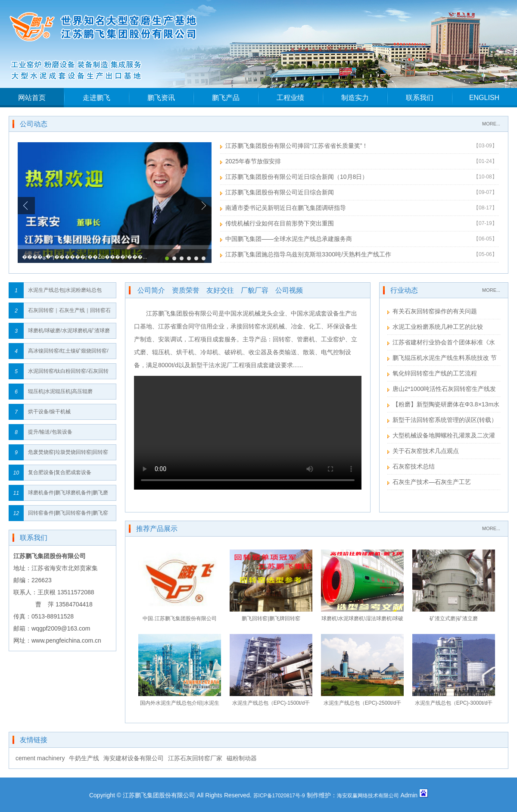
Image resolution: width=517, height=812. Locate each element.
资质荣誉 (186, 290)
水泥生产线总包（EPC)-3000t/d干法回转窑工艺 (454, 705)
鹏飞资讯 (161, 98)
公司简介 (151, 290)
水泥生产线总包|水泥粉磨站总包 (65, 290)
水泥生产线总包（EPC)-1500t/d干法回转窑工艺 (271, 705)
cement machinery (40, 758)
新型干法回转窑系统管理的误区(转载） (445, 420)
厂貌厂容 (255, 290)
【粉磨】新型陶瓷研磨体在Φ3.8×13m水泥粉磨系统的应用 (443, 405)
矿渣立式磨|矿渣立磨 (453, 618)
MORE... (491, 124)
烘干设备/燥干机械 (49, 412)
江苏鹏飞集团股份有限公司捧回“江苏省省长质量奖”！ (297, 146)
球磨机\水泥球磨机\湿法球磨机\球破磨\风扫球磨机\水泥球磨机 (362, 620)
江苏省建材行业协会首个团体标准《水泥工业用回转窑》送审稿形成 (441, 343)
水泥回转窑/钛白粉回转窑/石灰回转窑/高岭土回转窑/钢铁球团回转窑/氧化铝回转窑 (69, 373)
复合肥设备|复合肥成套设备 (60, 472)
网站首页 (32, 98)
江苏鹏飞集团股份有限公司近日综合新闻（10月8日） (297, 177)
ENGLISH (484, 98)
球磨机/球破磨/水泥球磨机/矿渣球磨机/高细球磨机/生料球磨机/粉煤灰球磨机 (69, 333)
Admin (409, 795)
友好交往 (220, 290)
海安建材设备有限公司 (134, 758)
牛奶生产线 (84, 758)
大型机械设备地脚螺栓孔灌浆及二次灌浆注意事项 (441, 436)
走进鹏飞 (97, 98)
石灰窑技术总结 (414, 466)
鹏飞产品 (226, 98)
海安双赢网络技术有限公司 (368, 796)
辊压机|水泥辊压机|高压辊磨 (60, 391)
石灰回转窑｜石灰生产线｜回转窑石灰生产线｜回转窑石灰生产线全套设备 (69, 313)
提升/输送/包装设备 (50, 432)
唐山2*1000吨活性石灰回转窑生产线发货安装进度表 (442, 390)
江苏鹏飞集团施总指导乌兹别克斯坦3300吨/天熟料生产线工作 (308, 254)
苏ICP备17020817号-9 (279, 796)
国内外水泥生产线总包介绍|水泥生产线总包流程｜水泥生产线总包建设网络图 (180, 705)
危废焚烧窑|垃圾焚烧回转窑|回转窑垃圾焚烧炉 (68, 454)
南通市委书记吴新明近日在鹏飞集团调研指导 (286, 208)
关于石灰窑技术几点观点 (426, 451)
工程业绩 (290, 98)
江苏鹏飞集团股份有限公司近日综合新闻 (280, 192)
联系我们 (420, 98)
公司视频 (289, 290)
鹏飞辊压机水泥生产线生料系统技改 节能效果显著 (442, 359)
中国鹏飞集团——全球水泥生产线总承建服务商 (289, 239)
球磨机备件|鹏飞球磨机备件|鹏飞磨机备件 (68, 495)
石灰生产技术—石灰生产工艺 (432, 482)
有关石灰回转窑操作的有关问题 (435, 311)
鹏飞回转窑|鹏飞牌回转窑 (271, 618)
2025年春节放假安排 (253, 161)
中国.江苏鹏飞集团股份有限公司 (179, 618)
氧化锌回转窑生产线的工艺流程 (435, 373)
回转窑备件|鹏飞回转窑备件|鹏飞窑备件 (68, 515)
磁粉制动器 (242, 758)
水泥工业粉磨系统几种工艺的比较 (438, 327)
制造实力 (355, 98)
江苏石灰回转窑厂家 (195, 758)
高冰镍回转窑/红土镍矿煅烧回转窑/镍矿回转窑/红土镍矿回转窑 (68, 353)
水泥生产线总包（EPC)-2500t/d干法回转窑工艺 (363, 705)
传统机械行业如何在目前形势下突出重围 (280, 223)
